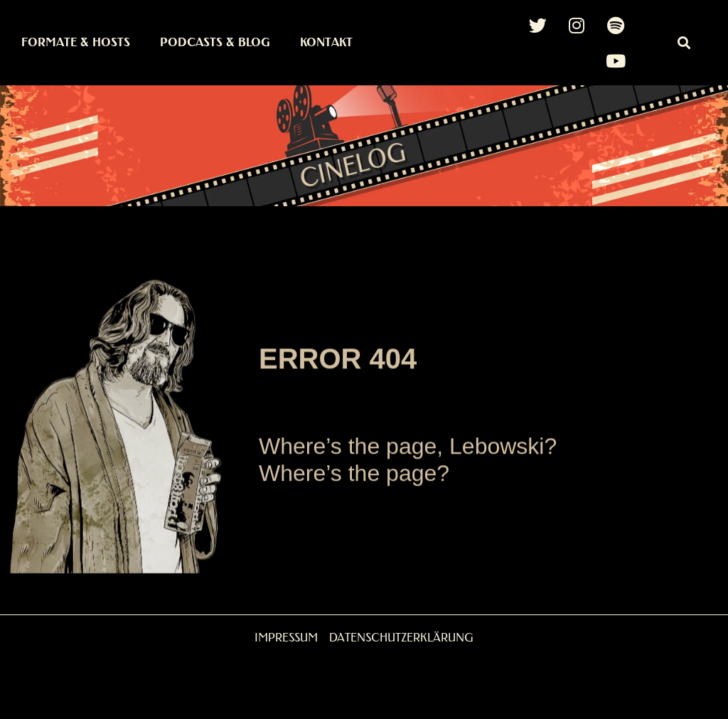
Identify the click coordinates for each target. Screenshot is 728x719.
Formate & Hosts (76, 42)
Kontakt (326, 42)
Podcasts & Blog (215, 42)
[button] (684, 43)
